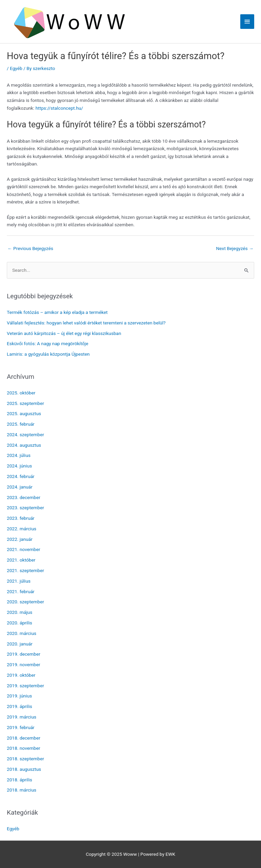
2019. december (24, 654)
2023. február (21, 518)
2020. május (20, 612)
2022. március (22, 529)
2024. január (20, 487)
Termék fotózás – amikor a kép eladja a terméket (57, 312)
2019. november (23, 665)
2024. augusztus (24, 445)
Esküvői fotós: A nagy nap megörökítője (48, 343)
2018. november (23, 748)
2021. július (19, 581)
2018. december (24, 738)
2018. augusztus (24, 769)
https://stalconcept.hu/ (59, 108)
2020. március (22, 633)
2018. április (20, 780)
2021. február (21, 591)
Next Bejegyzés (235, 248)
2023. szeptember (25, 508)
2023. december (24, 497)
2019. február (21, 727)
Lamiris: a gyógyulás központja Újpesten (48, 354)
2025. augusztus (24, 413)
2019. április (20, 706)
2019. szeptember (25, 686)
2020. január (20, 644)
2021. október (21, 560)
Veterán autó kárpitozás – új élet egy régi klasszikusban (64, 333)
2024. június (19, 466)
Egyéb (16, 68)
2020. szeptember (25, 602)
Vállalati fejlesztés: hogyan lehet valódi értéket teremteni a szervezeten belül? (86, 323)
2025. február (21, 424)
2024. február (21, 476)
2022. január (20, 539)
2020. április (20, 623)
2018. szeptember (25, 759)
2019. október (21, 675)
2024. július (19, 455)
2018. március (22, 790)
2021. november (23, 549)
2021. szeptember (25, 570)
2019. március (22, 717)
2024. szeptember (25, 435)
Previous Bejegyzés (30, 248)
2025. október (21, 393)
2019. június (19, 696)
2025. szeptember (25, 403)
